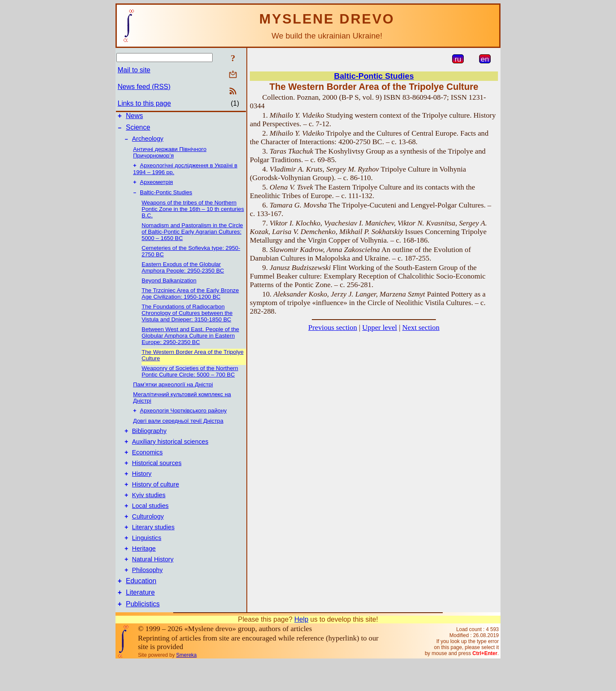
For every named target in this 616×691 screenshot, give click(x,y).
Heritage (144, 571)
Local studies (151, 523)
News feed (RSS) (144, 87)
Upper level (380, 328)
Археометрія (156, 188)
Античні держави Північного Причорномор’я (170, 156)
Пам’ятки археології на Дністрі (173, 391)
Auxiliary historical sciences (170, 451)
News (134, 117)
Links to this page (144, 103)
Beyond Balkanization (169, 287)
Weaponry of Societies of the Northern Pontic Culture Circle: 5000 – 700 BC (190, 378)
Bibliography (150, 439)
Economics (148, 463)
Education (141, 607)
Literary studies (153, 547)
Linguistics (147, 559)
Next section (421, 328)
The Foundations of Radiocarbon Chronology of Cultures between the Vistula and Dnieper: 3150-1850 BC (187, 319)
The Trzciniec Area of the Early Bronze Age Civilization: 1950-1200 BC (190, 300)
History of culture (156, 499)
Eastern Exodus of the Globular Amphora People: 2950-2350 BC (183, 274)
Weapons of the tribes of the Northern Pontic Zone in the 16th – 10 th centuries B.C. (193, 215)
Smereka (187, 684)
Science (138, 130)
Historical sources (157, 475)
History (142, 487)
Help (301, 648)
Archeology (148, 142)
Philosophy (148, 595)
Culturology (148, 535)
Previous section (333, 328)
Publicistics (143, 633)
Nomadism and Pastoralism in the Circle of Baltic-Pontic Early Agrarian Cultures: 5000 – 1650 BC (192, 238)
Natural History (153, 583)
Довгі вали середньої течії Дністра (178, 428)
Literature (140, 620)
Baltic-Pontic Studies (166, 199)
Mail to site (134, 70)
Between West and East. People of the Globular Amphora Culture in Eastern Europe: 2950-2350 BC (190, 342)
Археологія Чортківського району (183, 418)
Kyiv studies (149, 511)
